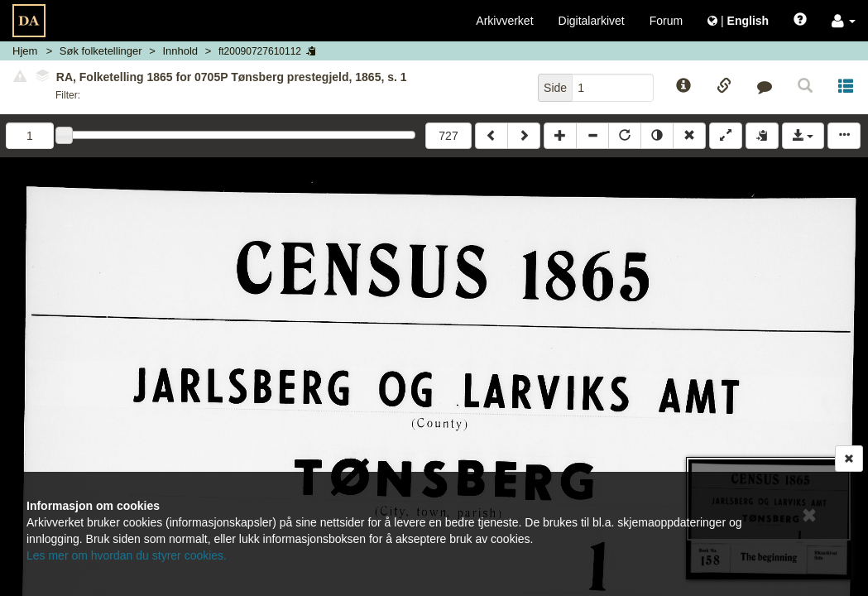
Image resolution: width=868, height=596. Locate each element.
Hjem (25, 51)
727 (448, 136)
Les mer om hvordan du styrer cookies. (127, 555)
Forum (666, 21)
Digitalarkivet (592, 21)
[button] (844, 21)
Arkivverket (504, 21)
